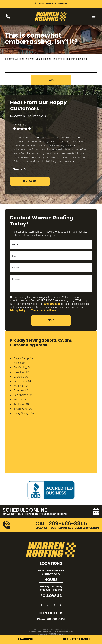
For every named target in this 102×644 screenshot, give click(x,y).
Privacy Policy (18, 310)
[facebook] (41, 604)
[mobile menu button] (94, 16)
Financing (25, 639)
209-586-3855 (56, 619)
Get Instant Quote (76, 639)
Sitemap (32, 632)
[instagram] (61, 604)
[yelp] (54, 604)
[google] (48, 604)
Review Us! (30, 181)
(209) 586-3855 (52, 304)
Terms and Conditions (44, 310)
